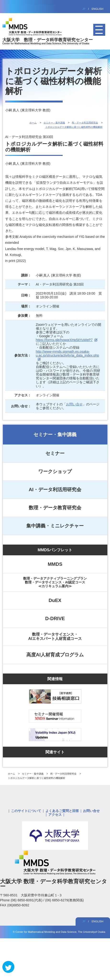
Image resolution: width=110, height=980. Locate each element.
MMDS (55, 564)
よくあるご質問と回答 (62, 811)
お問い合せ (74, 404)
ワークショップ (55, 471)
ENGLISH (97, 9)
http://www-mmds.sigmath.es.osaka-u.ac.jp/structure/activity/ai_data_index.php (68, 353)
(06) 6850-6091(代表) (27, 900)
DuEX (55, 600)
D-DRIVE (55, 618)
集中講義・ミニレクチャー (55, 526)
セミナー (55, 453)
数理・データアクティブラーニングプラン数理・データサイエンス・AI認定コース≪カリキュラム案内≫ (55, 582)
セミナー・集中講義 (55, 434)
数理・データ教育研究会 (55, 508)
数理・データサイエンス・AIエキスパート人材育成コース (55, 636)
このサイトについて (26, 811)
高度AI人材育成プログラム (55, 655)
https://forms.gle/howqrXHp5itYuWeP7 (64, 340)
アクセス (55, 815)
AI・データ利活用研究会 (55, 490)
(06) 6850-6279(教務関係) (64, 900)
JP (84, 9)
